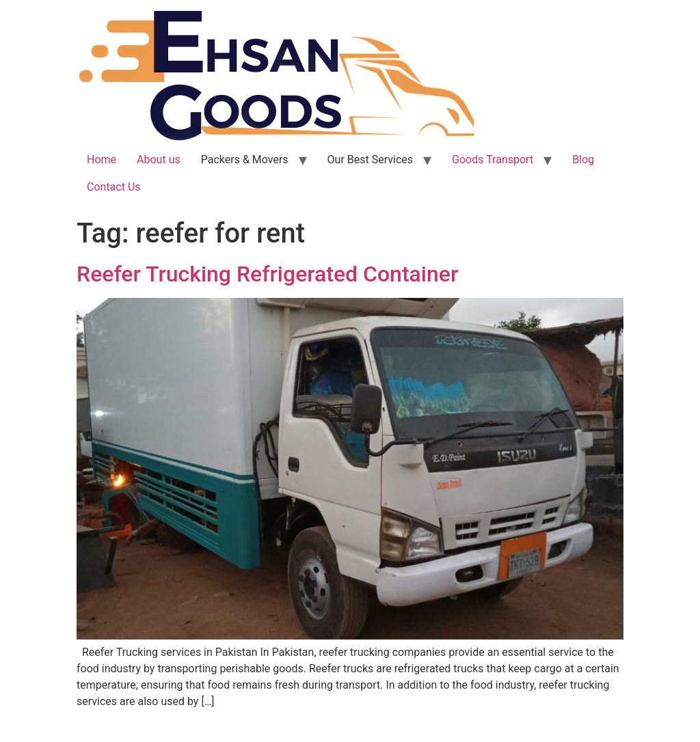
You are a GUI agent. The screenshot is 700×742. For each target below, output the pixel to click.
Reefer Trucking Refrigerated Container (267, 274)
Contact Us (114, 187)
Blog (583, 160)
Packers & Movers (245, 160)
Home (102, 160)
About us (159, 160)
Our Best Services (370, 160)
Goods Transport (493, 160)
